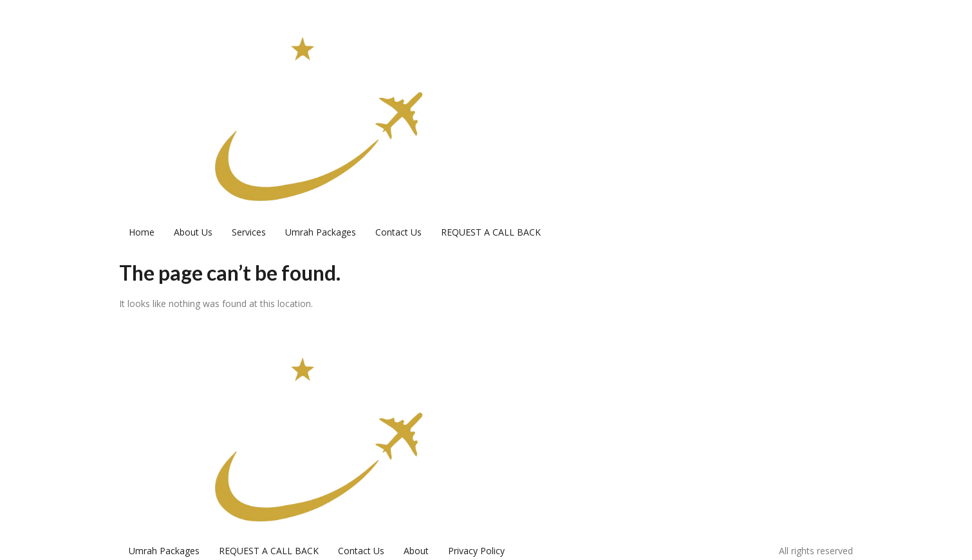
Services (249, 232)
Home (142, 232)
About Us (193, 232)
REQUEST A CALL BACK (491, 232)
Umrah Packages (321, 232)
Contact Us (398, 232)
